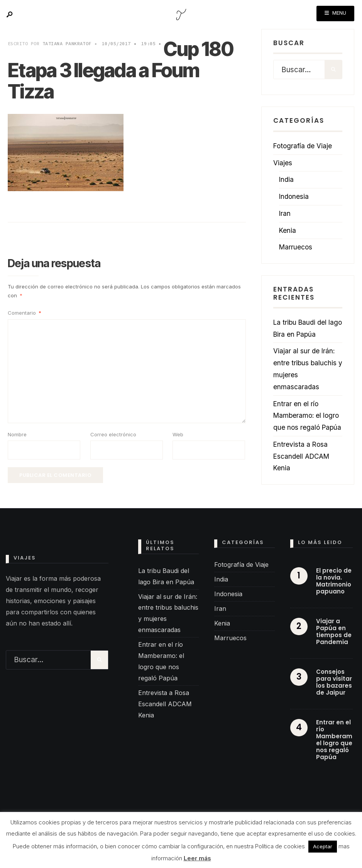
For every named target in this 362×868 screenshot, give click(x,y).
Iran (285, 213)
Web (178, 434)
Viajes (283, 163)
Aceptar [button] (323, 846)
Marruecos (296, 247)
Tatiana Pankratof (67, 43)
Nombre (17, 434)
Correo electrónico (113, 434)
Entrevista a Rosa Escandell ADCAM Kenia (301, 456)
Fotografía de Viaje (303, 146)
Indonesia (294, 196)
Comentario (25, 313)
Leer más (197, 858)
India (286, 179)
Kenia (288, 230)
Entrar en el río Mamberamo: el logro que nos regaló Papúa (307, 416)
